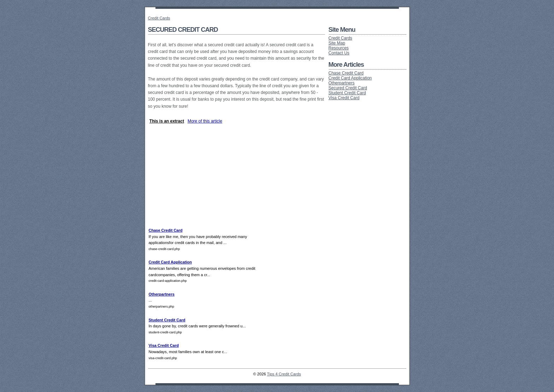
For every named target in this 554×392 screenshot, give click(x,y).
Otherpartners (162, 294)
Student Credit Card (167, 320)
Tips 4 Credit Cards (284, 374)
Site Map (337, 43)
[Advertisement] (231, 115)
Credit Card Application (170, 262)
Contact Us (339, 53)
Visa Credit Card (164, 345)
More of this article (205, 121)
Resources (339, 48)
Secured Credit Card (348, 88)
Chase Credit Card (166, 230)
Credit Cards (159, 18)
